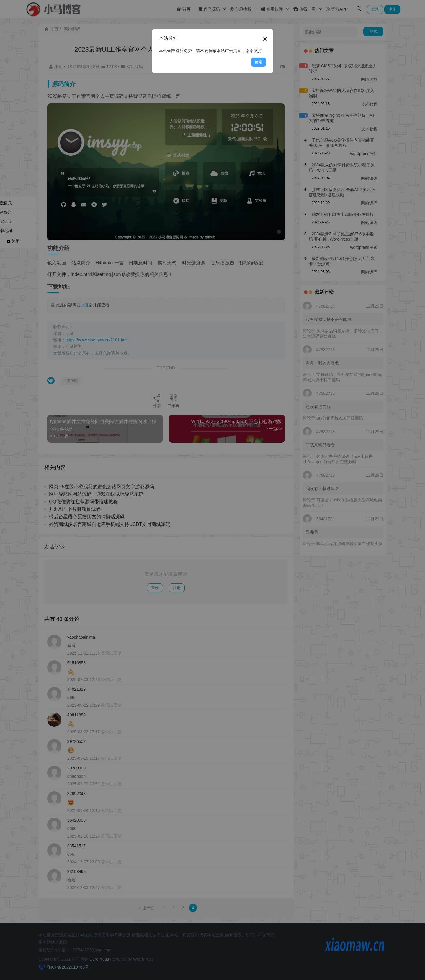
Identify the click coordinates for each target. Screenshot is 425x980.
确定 (259, 62)
